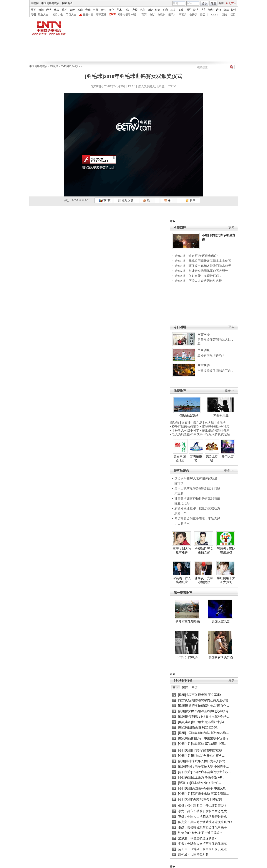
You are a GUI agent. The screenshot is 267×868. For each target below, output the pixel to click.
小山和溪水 (182, 523)
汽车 (143, 10)
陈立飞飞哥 (182, 503)
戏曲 (80, 10)
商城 (181, 10)
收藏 (190, 200)
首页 (33, 10)
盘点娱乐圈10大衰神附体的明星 (196, 478)
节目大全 (71, 15)
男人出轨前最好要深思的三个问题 (197, 488)
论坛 (211, 10)
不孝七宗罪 (221, 416)
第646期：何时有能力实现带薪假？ (198, 276)
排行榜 (105, 200)
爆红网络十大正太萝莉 (226, 580)
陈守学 (179, 483)
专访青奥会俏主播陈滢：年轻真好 (197, 518)
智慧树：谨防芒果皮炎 (226, 550)
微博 (196, 10)
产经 (135, 10)
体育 (57, 10)
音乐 (88, 10)
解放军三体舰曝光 (188, 622)
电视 (33, 15)
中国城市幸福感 (187, 416)
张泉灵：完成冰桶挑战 (204, 580)
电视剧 (161, 15)
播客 (203, 15)
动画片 (183, 15)
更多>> (230, 390)
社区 (188, 10)
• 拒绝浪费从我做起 (217, 434)
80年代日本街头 (188, 657)
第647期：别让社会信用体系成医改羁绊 (201, 271)
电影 (152, 15)
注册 (214, 3)
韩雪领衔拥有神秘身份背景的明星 (197, 498)
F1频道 (54, 66)
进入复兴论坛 (147, 86)
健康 (158, 10)
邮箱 (226, 10)
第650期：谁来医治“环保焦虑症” (196, 256)
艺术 (119, 10)
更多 (231, 228)
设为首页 (231, 3)
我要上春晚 (212, 458)
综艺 (65, 10)
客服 (221, 3)
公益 (127, 10)
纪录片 (172, 15)
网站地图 (67, 3)
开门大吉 (228, 456)
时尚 (165, 10)
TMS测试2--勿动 (70, 66)
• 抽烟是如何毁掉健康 (215, 430)
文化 (111, 10)
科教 (96, 10)
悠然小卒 (181, 513)
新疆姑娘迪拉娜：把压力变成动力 (197, 508)
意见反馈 (126, 200)
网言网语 (204, 334)
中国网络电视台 (50, 3)
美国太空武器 (221, 621)
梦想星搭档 (196, 458)
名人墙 (209, 423)
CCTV (215, 15)
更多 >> (229, 471)
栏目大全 (58, 15)
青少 (104, 10)
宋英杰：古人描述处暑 (182, 580)
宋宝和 (179, 493)
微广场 (198, 423)
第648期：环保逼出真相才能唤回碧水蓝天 (203, 266)
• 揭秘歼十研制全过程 (215, 427)
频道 (225, 15)
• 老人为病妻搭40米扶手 (186, 434)
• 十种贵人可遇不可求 (185, 430)
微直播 (186, 423)
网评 (194, 688)
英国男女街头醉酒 (221, 657)
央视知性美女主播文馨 (204, 550)
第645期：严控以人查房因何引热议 (198, 281)
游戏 (234, 10)
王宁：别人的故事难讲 (182, 550)
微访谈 (175, 423)
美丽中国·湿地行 (180, 458)
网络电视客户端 (127, 15)
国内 (176, 688)
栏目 (233, 15)
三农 (173, 10)
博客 (203, 10)
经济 (49, 10)
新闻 (41, 10)
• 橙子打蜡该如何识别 (185, 427)
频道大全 (43, 15)
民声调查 (204, 350)
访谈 (219, 10)
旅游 (150, 10)
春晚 (72, 10)
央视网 (35, 3)
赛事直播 (101, 15)
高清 (144, 15)
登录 (204, 3)
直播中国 (88, 15)
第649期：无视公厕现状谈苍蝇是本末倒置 (203, 261)
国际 (185, 688)
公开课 (193, 15)
